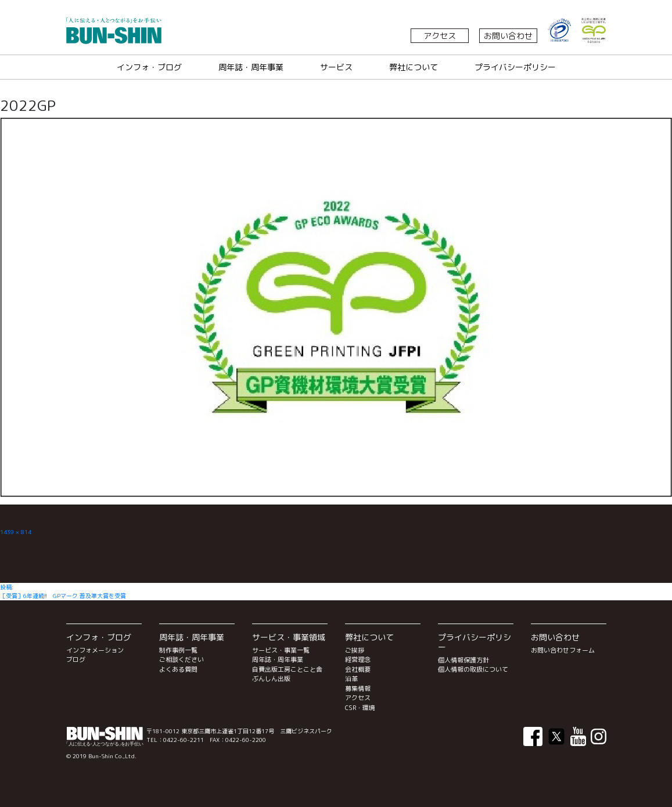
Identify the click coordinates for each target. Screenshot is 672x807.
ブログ (76, 660)
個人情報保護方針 (463, 660)
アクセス (440, 36)
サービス (336, 67)
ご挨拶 (355, 650)
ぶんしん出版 (271, 679)
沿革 (351, 679)
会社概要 (358, 669)
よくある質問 (178, 669)
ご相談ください (182, 660)
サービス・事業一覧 (281, 650)
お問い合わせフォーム (563, 650)
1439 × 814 (16, 532)
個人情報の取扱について (473, 669)
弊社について (414, 67)
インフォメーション (95, 650)
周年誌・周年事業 (251, 67)
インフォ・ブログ (149, 67)
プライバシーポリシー (515, 67)
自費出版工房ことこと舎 (287, 669)
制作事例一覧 (178, 650)
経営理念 (358, 660)
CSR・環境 (360, 708)
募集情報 (358, 689)
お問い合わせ (508, 36)
